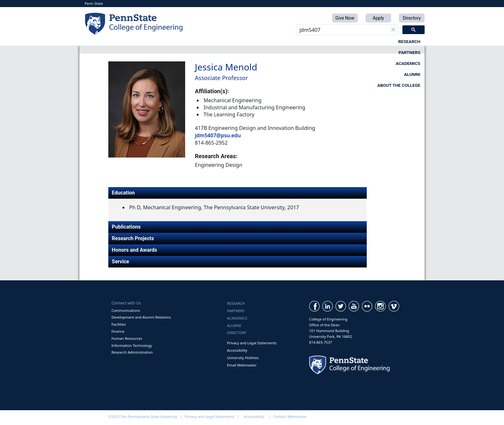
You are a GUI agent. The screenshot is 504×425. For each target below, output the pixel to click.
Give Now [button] (345, 18)
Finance (118, 331)
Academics (285, 41)
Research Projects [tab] (133, 238)
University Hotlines (243, 358)
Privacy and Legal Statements (252, 343)
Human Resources (127, 338)
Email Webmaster (242, 365)
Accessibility (237, 350)
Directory (237, 333)
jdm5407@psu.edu (218, 135)
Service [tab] (121, 262)
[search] (342, 30)
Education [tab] (123, 193)
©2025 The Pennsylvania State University (143, 416)
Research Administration (132, 352)
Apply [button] (378, 18)
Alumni (337, 41)
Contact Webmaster (290, 416)
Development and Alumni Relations (141, 317)
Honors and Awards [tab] (135, 250)
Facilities (119, 324)
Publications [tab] (126, 227)
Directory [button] (412, 18)
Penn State (94, 3)
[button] (393, 30)
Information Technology (132, 345)
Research (176, 41)
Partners (230, 41)
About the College (399, 41)
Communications (126, 310)
